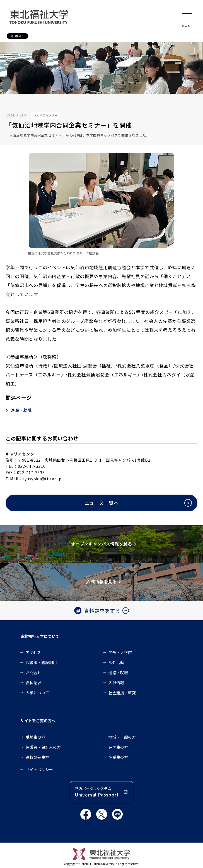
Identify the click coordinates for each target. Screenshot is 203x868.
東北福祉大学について (40, 636)
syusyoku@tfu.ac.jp (42, 479)
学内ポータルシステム (97, 792)
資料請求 (33, 683)
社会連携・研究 (122, 693)
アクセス (33, 652)
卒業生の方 (118, 757)
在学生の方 (118, 747)
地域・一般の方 (122, 737)
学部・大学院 (120, 652)
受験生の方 (35, 737)
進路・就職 (21, 410)
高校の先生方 (37, 757)
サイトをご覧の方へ (38, 721)
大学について (37, 693)
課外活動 (116, 662)
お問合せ (33, 673)
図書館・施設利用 (41, 662)
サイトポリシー (39, 769)
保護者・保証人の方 (43, 747)
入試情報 (116, 683)
